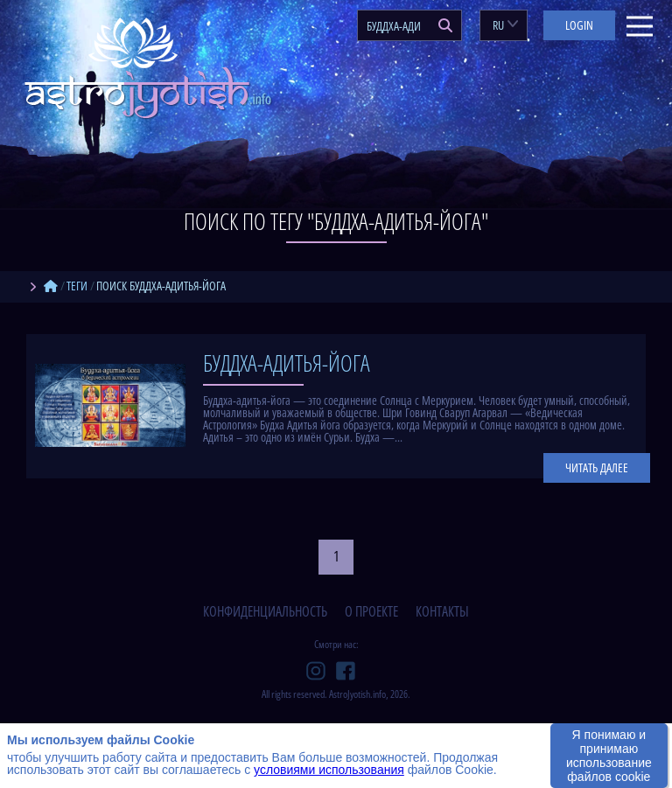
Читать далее (597, 467)
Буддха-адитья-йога (287, 363)
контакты (442, 611)
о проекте (371, 611)
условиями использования (329, 770)
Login (579, 25)
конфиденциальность (265, 611)
